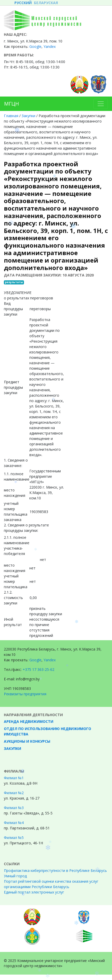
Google (35, 660)
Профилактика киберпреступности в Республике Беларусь (55, 870)
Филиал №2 (14, 793)
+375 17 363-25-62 (38, 669)
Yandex (50, 46)
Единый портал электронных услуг (34, 892)
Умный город (15, 876)
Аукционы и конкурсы (27, 741)
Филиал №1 (14, 778)
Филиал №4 (14, 823)
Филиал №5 (14, 838)
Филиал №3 (14, 808)
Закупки (28, 116)
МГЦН (12, 104)
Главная (11, 116)
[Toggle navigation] (101, 104)
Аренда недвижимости (29, 721)
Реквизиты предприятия (25, 694)
